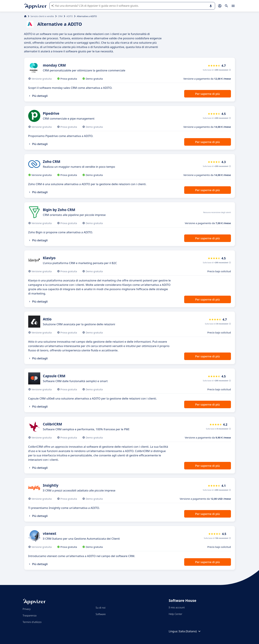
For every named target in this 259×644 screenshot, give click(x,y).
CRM (60, 16)
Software (101, 614)
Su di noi (101, 608)
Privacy (27, 609)
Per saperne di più (207, 94)
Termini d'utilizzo (32, 622)
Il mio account (177, 607)
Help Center (175, 614)
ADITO (70, 16)
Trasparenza (30, 615)
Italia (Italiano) (190, 631)
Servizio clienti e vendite (42, 16)
